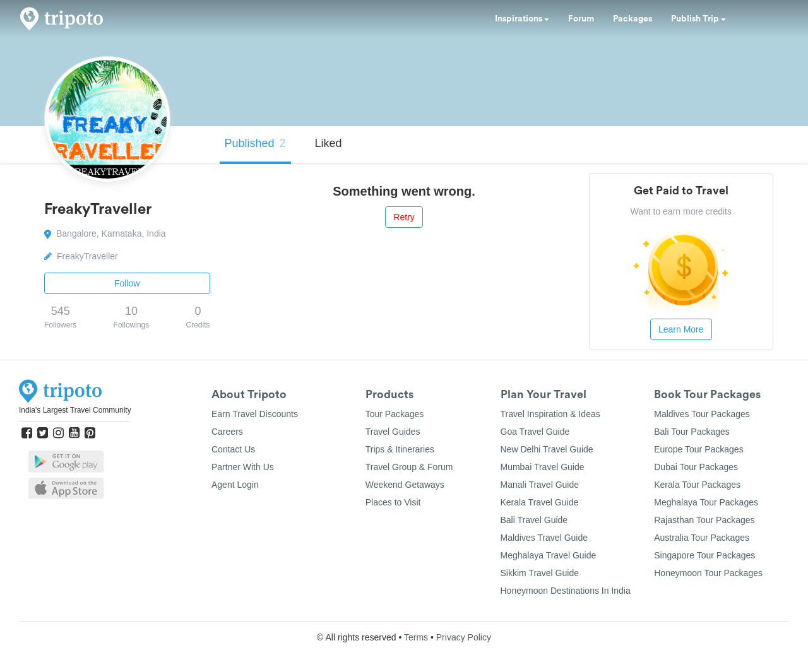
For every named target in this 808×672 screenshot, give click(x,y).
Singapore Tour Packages (704, 555)
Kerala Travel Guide (540, 502)
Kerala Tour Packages (697, 485)
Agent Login (235, 485)
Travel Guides (393, 432)
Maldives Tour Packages (702, 414)
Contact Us (233, 449)
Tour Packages (395, 414)
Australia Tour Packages (702, 538)
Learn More (681, 329)
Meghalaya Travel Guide (549, 555)
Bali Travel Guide (534, 520)
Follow (127, 283)
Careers (227, 432)
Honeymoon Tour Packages (708, 573)
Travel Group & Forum (409, 467)
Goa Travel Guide (535, 432)
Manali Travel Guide (540, 485)
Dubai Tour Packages (696, 467)
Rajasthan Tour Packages (704, 520)
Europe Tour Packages (698, 449)
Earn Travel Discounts (255, 414)
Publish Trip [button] (698, 19)
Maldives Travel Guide (544, 538)
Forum (581, 19)
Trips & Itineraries (400, 449)
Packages (633, 19)
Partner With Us (243, 467)
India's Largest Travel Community (75, 410)
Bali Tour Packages (692, 432)
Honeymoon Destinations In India (566, 591)
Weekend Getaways (405, 485)
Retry (404, 217)
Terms (416, 637)
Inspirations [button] (522, 19)
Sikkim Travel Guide (540, 573)
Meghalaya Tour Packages (706, 502)
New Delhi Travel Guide (547, 449)
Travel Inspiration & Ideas (550, 414)
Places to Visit (393, 502)
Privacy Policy (464, 637)
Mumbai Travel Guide (543, 467)
